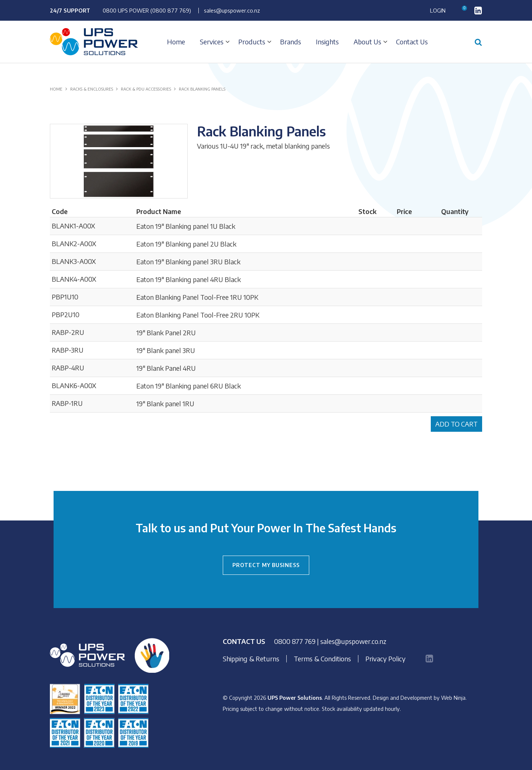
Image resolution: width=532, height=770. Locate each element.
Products (252, 42)
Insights (327, 42)
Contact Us (412, 42)
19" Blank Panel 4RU (166, 368)
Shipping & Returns (251, 659)
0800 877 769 (295, 641)
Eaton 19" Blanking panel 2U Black (186, 244)
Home (176, 42)
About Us (367, 42)
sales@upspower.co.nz (232, 10)
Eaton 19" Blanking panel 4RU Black (189, 279)
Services (212, 42)
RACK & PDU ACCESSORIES (146, 89)
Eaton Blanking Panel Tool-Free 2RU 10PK (198, 315)
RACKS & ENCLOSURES (92, 89)
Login (438, 11)
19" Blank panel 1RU (165, 403)
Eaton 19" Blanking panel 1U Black (186, 226)
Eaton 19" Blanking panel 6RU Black (189, 386)
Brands (291, 42)
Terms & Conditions (322, 659)
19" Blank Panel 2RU (166, 333)
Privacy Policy (386, 659)
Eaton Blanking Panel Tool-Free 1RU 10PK (197, 297)
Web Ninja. (454, 698)
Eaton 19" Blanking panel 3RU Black (188, 262)
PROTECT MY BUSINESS (266, 565)
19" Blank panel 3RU (166, 350)
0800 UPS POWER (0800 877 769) (147, 10)
